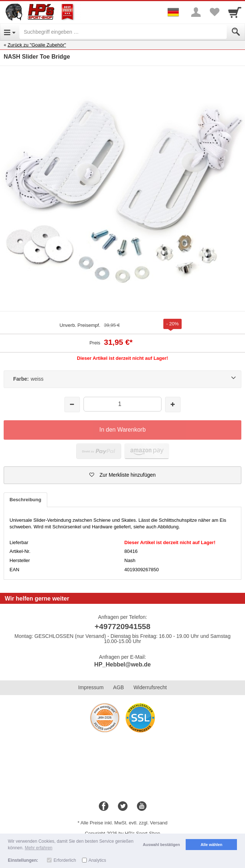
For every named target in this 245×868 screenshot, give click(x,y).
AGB (119, 687)
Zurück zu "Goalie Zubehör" (37, 45)
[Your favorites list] (214, 12)
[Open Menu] (10, 32)
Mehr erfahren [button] (39, 848)
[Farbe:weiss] (122, 379)
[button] (122, 475)
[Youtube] (142, 806)
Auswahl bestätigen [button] (161, 845)
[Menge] (122, 404)
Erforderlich (65, 860)
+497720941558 (122, 626)
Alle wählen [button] (211, 845)
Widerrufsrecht (150, 687)
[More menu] (196, 12)
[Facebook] (104, 806)
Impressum (91, 687)
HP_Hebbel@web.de (122, 664)
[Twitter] (123, 806)
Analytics (97, 860)
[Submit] (236, 32)
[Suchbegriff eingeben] (123, 32)
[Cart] (235, 12)
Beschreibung (25, 500)
